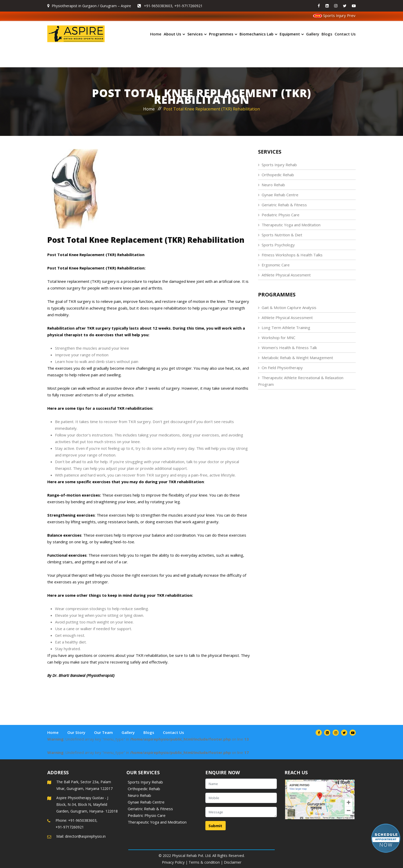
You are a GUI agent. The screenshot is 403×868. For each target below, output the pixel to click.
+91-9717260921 (188, 6)
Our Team (103, 732)
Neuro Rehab (273, 185)
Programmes (221, 34)
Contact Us (345, 34)
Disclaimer (233, 862)
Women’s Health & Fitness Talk (289, 348)
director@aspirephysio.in (85, 836)
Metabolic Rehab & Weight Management (297, 358)
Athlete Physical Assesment (286, 275)
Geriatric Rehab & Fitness (284, 205)
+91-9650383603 (158, 6)
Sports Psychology (278, 245)
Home (156, 34)
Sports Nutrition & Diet (282, 235)
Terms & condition (204, 862)
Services (195, 34)
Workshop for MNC (278, 338)
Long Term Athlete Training (286, 328)
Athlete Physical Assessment (287, 318)
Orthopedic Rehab (278, 175)
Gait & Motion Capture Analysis (289, 307)
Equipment (290, 34)
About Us (172, 34)
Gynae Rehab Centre (280, 195)
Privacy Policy (173, 862)
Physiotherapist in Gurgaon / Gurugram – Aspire (91, 6)
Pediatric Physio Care (281, 215)
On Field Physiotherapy (282, 368)
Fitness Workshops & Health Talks (292, 255)
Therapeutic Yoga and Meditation (291, 225)
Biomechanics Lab (257, 34)
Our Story (76, 732)
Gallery (313, 34)
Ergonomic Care (276, 265)
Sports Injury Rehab (279, 165)
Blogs (327, 34)
